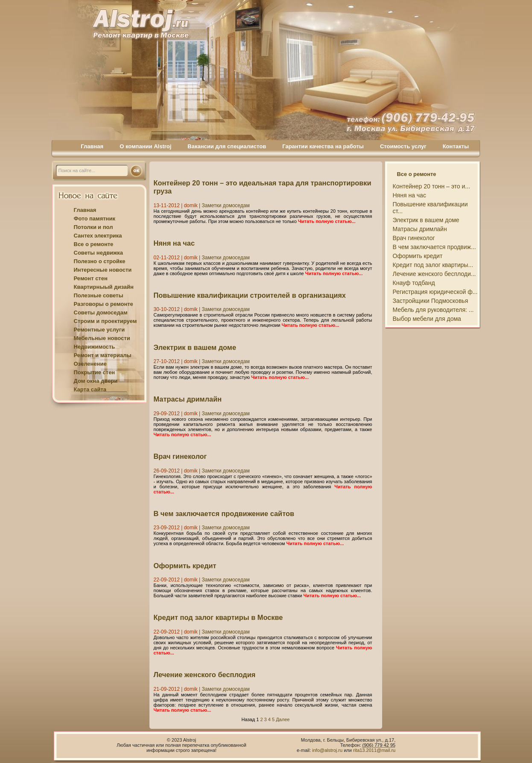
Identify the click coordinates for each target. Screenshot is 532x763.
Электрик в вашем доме (195, 347)
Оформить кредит (185, 566)
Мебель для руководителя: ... (433, 310)
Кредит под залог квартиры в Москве (218, 617)
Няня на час (174, 243)
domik (191, 205)
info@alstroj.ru (328, 750)
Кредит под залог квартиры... (433, 265)
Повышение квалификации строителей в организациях (250, 295)
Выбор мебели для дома (427, 319)
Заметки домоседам (225, 205)
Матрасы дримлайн (188, 399)
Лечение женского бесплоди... (434, 274)
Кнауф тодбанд (414, 283)
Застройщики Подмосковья (431, 301)
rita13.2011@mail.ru (374, 750)
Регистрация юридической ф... (435, 292)
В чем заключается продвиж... (434, 247)
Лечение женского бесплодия (205, 675)
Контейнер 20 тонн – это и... (432, 186)
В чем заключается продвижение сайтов (224, 514)
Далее (283, 719)
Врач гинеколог (180, 456)
